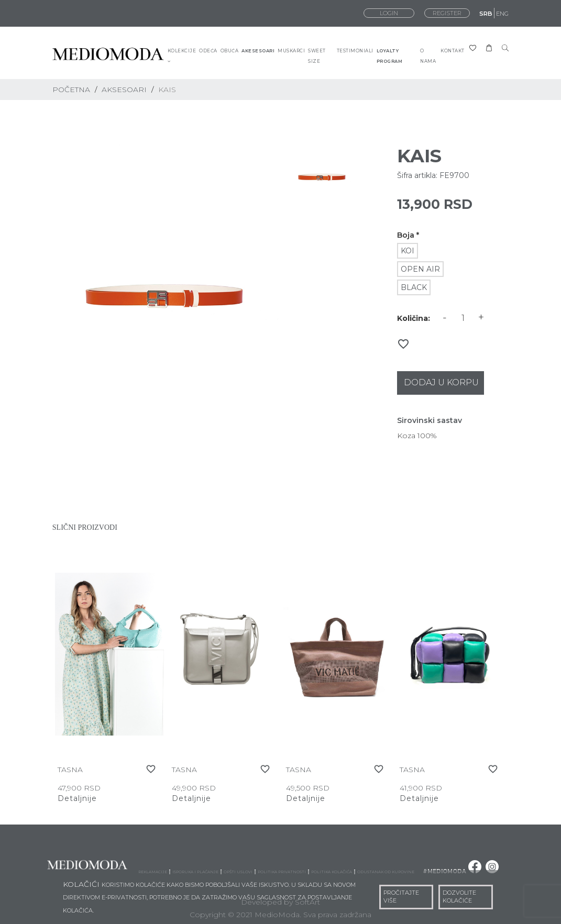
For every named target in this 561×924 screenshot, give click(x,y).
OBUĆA (230, 51)
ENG (502, 14)
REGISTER (447, 13)
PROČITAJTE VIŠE (401, 897)
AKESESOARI (258, 51)
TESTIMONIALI (355, 51)
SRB (486, 14)
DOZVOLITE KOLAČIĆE (459, 897)
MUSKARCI (291, 51)
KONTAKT (453, 51)
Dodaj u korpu (441, 382)
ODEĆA (208, 51)
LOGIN (389, 13)
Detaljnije (77, 798)
